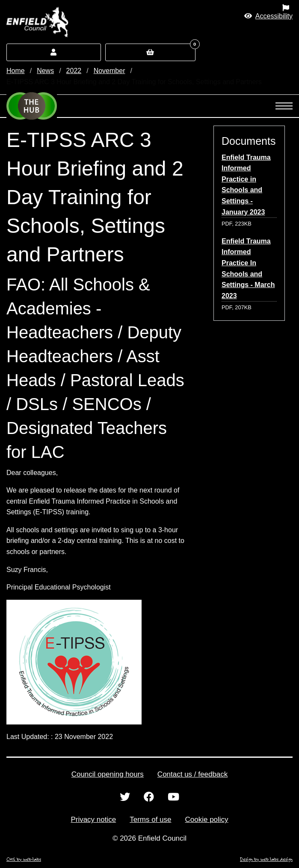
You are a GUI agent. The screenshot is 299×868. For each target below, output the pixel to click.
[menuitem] (187, 8)
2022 (74, 71)
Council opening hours (108, 774)
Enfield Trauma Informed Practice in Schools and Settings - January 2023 (246, 185)
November (110, 71)
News (45, 71)
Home (16, 71)
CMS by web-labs (24, 859)
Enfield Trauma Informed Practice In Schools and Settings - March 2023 (248, 268)
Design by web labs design (266, 859)
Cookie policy (207, 820)
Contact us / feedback (192, 774)
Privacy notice (93, 820)
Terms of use (150, 820)
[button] (268, 16)
